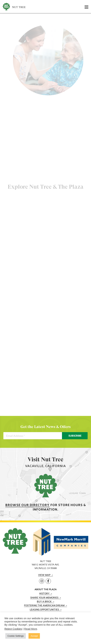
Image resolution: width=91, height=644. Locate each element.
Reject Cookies (13, 629)
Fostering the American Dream (44, 606)
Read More (31, 629)
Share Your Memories (44, 598)
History (44, 594)
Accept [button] (34, 636)
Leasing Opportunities (44, 610)
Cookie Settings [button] (16, 636)
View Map (44, 575)
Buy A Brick (44, 602)
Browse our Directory (27, 505)
